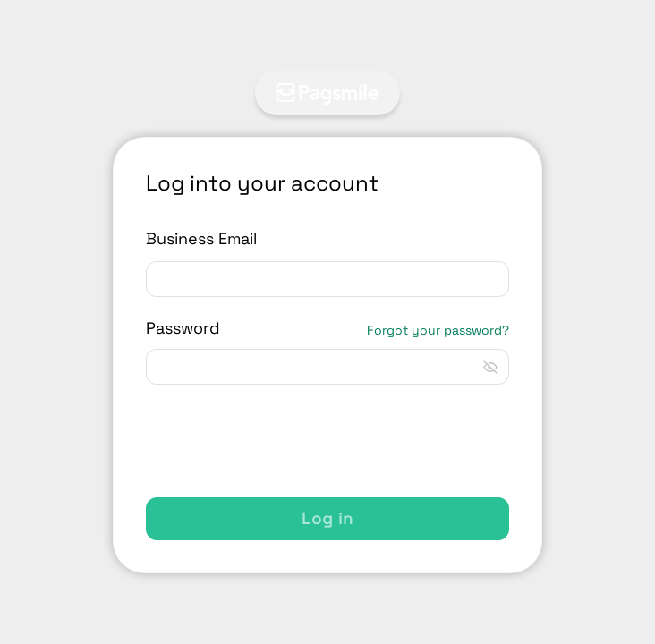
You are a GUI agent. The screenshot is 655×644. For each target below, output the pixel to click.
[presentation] (282, 441)
